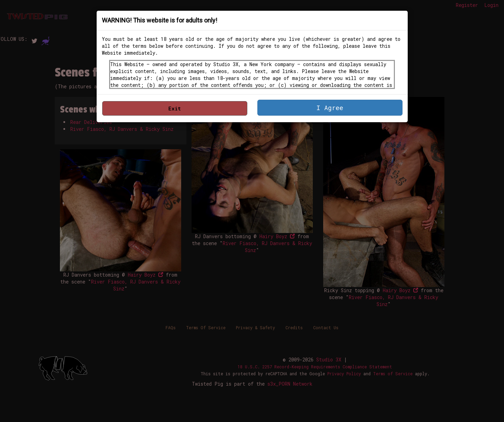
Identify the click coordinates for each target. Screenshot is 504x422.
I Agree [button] (330, 108)
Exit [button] (175, 108)
